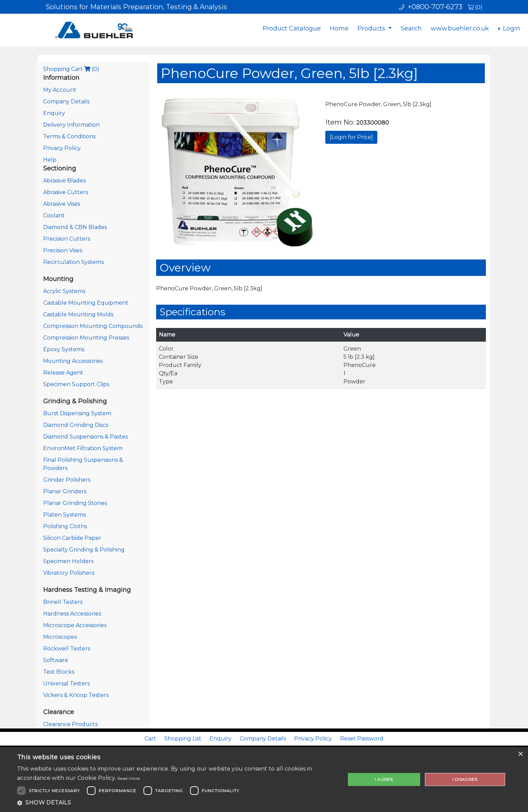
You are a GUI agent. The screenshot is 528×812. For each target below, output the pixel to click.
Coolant (54, 215)
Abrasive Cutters (66, 192)
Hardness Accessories (72, 614)
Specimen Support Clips (76, 384)
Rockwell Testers (67, 649)
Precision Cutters (67, 239)
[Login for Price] (351, 137)
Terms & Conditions (69, 136)
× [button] (520, 754)
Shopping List (183, 739)
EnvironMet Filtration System (83, 448)
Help (50, 160)
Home (339, 28)
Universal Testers (66, 683)
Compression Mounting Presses (86, 338)
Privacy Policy (62, 148)
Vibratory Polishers (69, 573)
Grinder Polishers (67, 480)
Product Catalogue (292, 28)
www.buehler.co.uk (460, 28)
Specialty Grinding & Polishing (84, 550)
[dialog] (264, 779)
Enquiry (54, 113)
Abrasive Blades (64, 181)
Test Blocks (59, 672)
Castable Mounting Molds (78, 314)
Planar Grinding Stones (75, 503)
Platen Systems (64, 515)
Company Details (66, 101)
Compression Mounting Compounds (93, 326)
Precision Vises (63, 250)
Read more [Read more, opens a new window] (129, 778)
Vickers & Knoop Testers (76, 695)
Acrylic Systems (64, 291)
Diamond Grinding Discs (76, 425)
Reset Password (362, 739)
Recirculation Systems (73, 262)
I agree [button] (384, 779)
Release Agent (63, 373)
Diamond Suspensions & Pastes (85, 437)
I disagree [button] (465, 779)
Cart (150, 739)
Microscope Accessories (75, 625)
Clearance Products (70, 724)
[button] (177, 803)
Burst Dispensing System (77, 413)
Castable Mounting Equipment (86, 303)
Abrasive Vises (62, 204)
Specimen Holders (68, 561)
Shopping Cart (71, 69)
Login (511, 28)
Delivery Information (71, 125)
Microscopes (60, 637)
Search (411, 28)
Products (372, 28)
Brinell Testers (63, 602)
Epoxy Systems (64, 349)
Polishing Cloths (65, 526)
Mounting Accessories (73, 361)
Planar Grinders (65, 491)
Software (56, 660)
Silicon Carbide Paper (72, 538)
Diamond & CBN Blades (75, 227)
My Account (60, 90)
